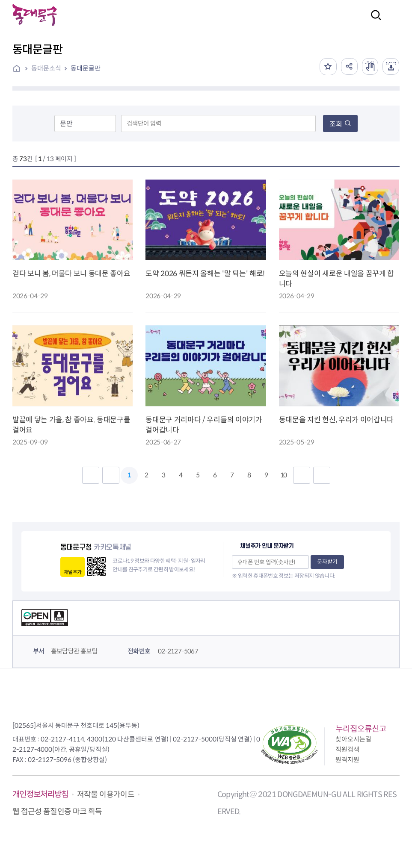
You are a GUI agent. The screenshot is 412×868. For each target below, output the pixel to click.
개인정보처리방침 (40, 794)
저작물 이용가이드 (106, 794)
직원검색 (347, 749)
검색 (373, 21)
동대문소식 (46, 68)
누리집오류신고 (361, 729)
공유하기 (348, 67)
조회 (340, 124)
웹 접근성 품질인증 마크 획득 (57, 812)
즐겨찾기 (326, 67)
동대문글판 (86, 68)
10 (283, 475)
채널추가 (73, 572)
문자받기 (327, 562)
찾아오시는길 (353, 739)
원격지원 (347, 760)
